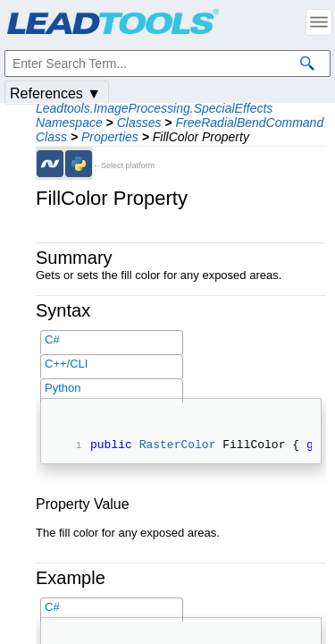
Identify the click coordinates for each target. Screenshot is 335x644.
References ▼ (55, 93)
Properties (110, 137)
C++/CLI (66, 364)
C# (52, 339)
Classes (139, 123)
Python (63, 388)
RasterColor (178, 446)
